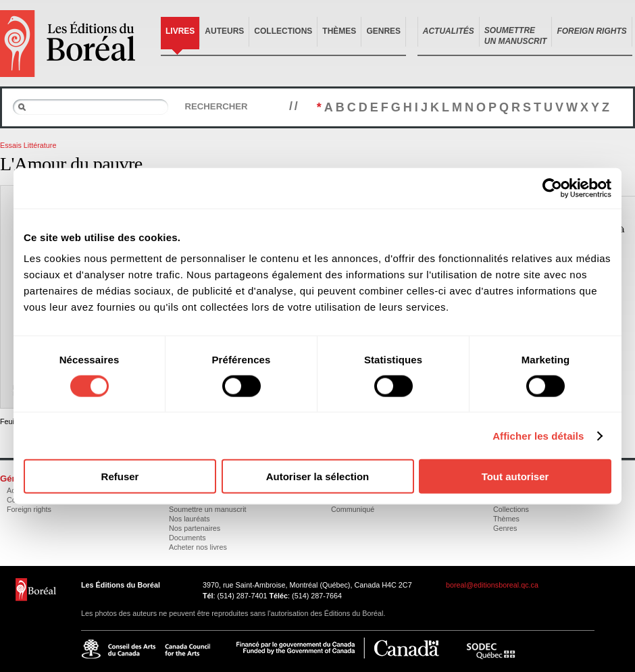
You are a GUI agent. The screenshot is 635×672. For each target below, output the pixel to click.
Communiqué (353, 509)
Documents (187, 538)
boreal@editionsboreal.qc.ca (492, 585)
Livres (180, 31)
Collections (283, 31)
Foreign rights (29, 509)
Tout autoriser (515, 476)
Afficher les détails (538, 435)
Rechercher (216, 106)
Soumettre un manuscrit (208, 509)
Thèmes (339, 31)
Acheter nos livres (198, 547)
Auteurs (224, 31)
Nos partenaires (195, 528)
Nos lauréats (189, 519)
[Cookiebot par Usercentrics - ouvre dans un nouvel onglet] (552, 188)
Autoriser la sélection (318, 476)
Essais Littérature (28, 145)
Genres (383, 31)
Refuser (120, 476)
